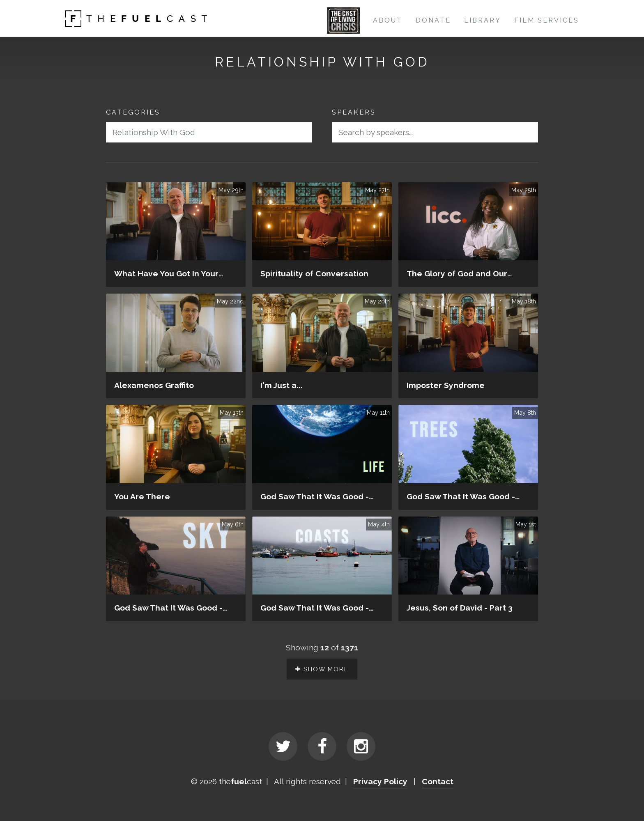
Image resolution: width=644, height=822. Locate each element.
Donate (433, 20)
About (388, 20)
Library (483, 20)
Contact (438, 782)
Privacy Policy (380, 782)
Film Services (547, 20)
